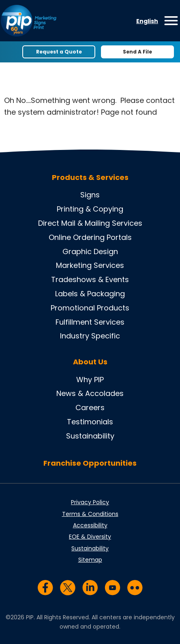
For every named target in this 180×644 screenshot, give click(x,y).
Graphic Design (90, 251)
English (147, 21)
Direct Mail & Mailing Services (90, 223)
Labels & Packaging (90, 294)
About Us (90, 362)
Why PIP (90, 380)
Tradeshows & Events (90, 279)
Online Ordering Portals (90, 237)
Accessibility (90, 525)
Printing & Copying (90, 209)
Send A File (137, 52)
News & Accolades (90, 393)
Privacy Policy (90, 502)
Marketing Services (90, 265)
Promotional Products (90, 308)
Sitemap (90, 560)
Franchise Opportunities (90, 463)
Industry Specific (90, 336)
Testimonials (90, 422)
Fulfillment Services (90, 322)
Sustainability (90, 436)
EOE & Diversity (90, 537)
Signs (90, 195)
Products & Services (90, 178)
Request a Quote (59, 52)
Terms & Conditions (90, 514)
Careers (90, 408)
